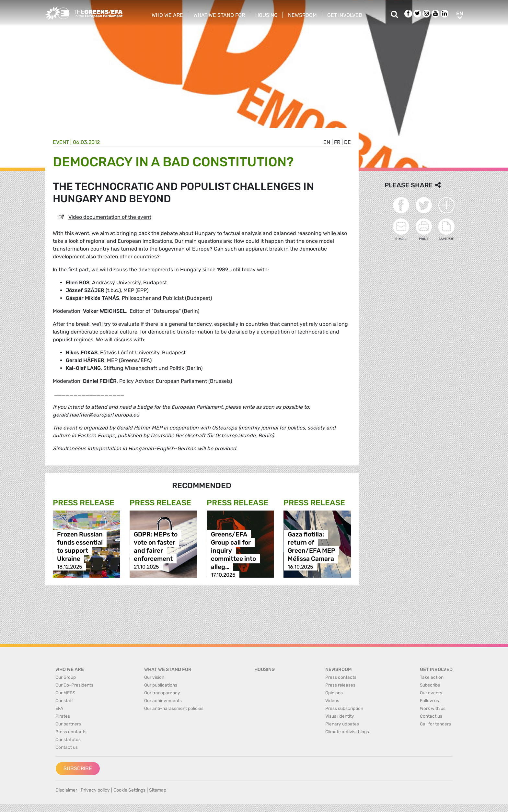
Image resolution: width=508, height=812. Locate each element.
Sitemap (158, 790)
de (347, 142)
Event (61, 142)
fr (337, 142)
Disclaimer (66, 790)
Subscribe (78, 768)
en (327, 142)
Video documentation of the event (110, 217)
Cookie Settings (129, 790)
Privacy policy (95, 790)
